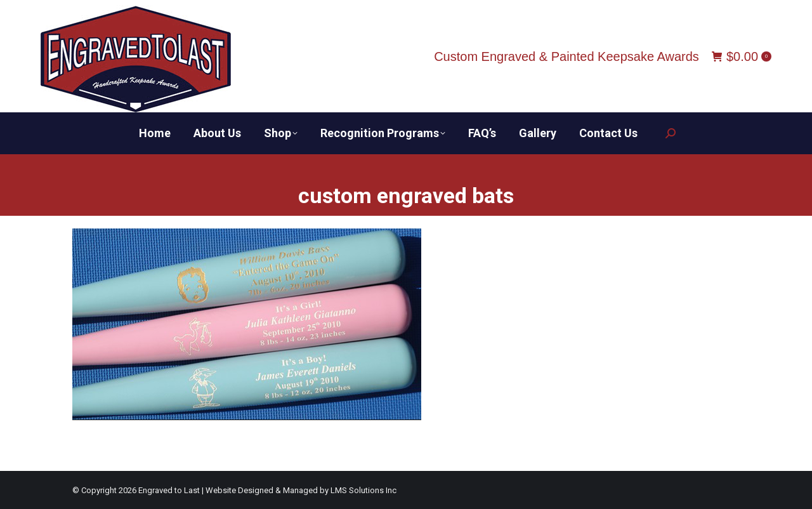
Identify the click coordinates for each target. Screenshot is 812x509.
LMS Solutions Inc (363, 490)
